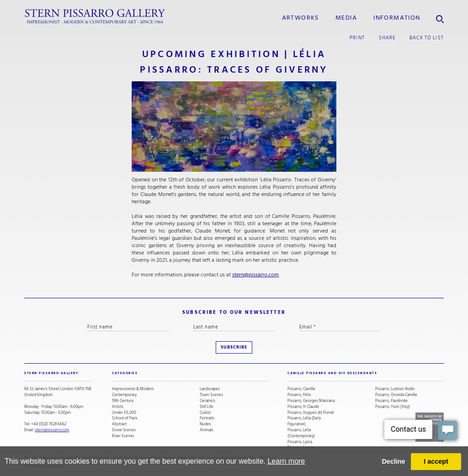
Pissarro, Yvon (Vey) (393, 407)
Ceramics (207, 401)
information (397, 18)
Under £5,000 (124, 413)
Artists (118, 407)
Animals (207, 430)
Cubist (205, 413)
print (357, 38)
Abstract (119, 424)
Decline (393, 461)
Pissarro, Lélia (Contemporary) (301, 433)
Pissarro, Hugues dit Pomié (311, 413)
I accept (436, 461)
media (346, 18)
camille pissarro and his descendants (332, 373)
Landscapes (210, 389)
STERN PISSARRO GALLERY (51, 373)
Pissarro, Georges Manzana (311, 401)
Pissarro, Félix (299, 395)
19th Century (123, 401)
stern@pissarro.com (255, 275)
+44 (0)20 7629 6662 (49, 424)
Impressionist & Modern (133, 389)
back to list (427, 38)
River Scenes (123, 436)
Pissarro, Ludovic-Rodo (395, 389)
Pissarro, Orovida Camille (396, 395)
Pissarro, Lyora (300, 442)
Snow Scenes (124, 430)
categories (125, 373)
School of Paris (125, 418)
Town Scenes (211, 395)
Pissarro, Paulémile (391, 401)
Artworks (300, 18)
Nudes (205, 424)
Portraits (207, 418)
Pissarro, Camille (301, 389)
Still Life (207, 407)
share (387, 38)
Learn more (286, 461)
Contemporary (124, 395)
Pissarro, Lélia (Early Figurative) (304, 421)
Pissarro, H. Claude (303, 407)
